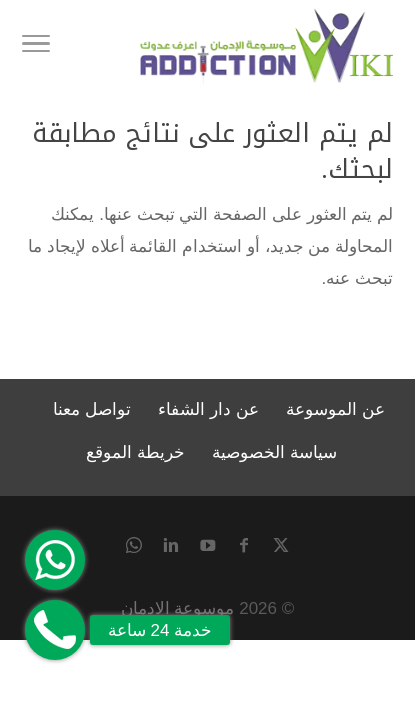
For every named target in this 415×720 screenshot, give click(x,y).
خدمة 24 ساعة (160, 630)
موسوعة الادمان (178, 608)
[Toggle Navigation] (36, 47)
